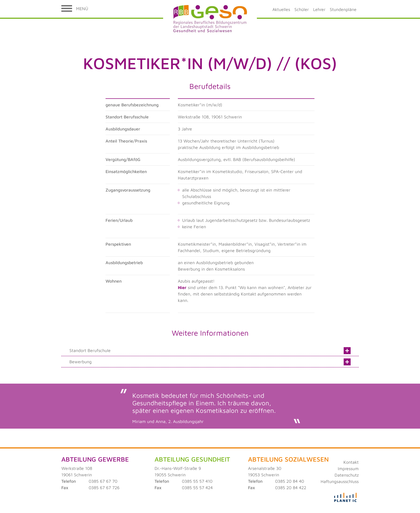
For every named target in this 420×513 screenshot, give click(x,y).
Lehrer (319, 9)
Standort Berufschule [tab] (210, 350)
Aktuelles (281, 9)
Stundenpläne (343, 9)
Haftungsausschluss (340, 481)
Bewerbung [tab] (210, 361)
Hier (182, 287)
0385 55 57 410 (197, 481)
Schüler (302, 9)
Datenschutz (347, 475)
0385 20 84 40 (290, 481)
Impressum (348, 469)
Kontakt (351, 462)
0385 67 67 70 (103, 481)
